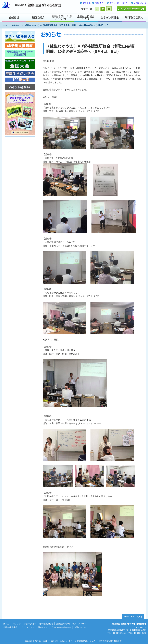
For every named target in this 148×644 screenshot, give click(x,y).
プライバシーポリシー (120, 3)
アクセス (87, 3)
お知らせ (16, 25)
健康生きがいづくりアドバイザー (71, 624)
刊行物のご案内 (46, 624)
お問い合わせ (140, 3)
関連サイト (100, 3)
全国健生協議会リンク (13, 627)
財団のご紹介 (30, 624)
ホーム (5, 25)
